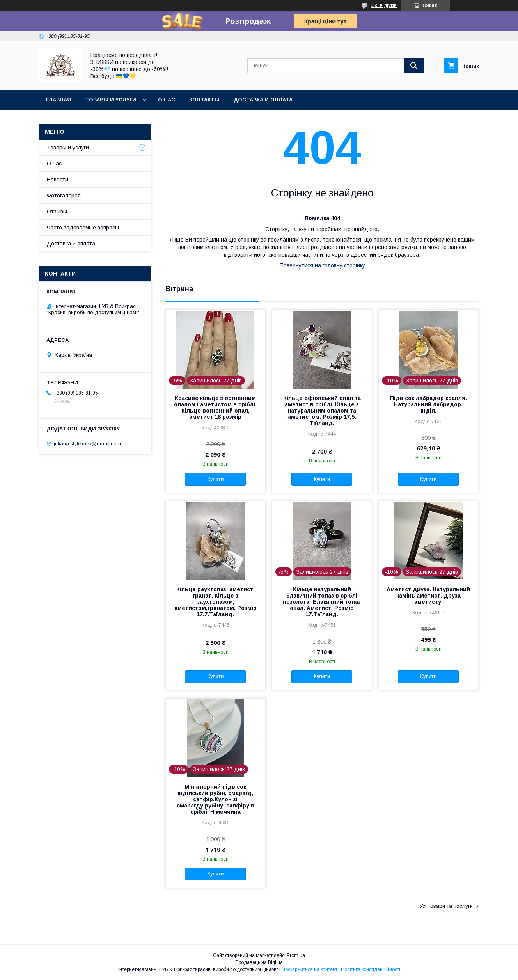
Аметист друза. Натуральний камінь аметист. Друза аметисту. (428, 596)
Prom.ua (296, 955)
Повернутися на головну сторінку (322, 265)
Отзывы (57, 212)
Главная (59, 100)
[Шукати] (414, 66)
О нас (167, 100)
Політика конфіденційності (371, 969)
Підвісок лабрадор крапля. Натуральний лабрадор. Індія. (428, 404)
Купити (215, 479)
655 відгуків (384, 5)
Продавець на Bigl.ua (259, 962)
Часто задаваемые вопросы (83, 228)
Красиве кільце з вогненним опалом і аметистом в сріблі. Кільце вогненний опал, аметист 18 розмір (215, 407)
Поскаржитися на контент (310, 969)
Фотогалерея (64, 196)
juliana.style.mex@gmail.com (87, 444)
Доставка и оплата (263, 100)
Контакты (204, 100)
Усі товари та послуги (446, 906)
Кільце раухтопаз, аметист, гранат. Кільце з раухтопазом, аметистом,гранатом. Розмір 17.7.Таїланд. (216, 602)
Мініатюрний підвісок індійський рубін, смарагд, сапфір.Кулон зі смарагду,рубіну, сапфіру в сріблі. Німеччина (216, 799)
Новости (58, 180)
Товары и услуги (111, 100)
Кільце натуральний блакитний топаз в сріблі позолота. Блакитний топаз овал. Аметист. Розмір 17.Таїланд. (322, 602)
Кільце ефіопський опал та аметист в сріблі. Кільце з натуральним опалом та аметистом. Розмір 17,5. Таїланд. (322, 411)
